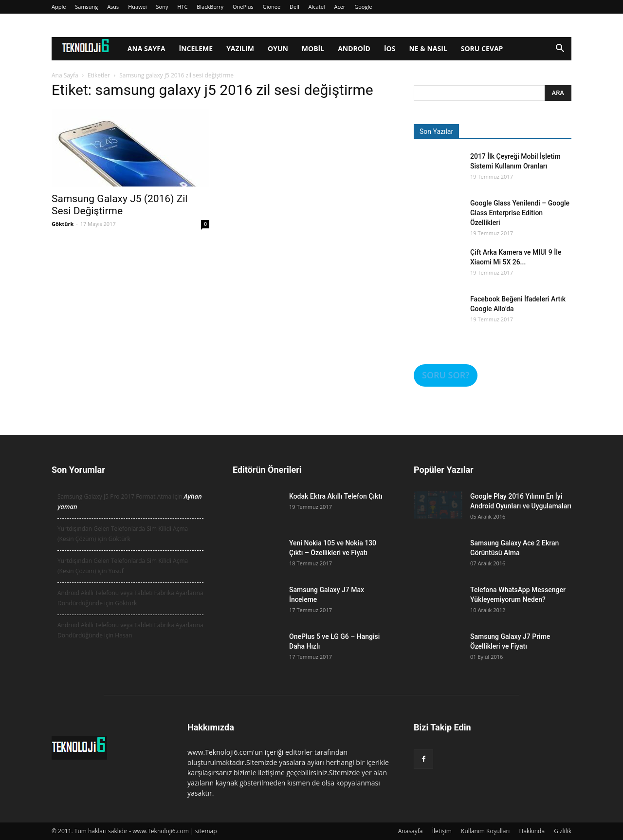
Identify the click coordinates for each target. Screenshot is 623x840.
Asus (113, 7)
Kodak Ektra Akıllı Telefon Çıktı (336, 496)
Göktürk (63, 224)
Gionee (272, 7)
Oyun (278, 48)
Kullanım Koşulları (485, 831)
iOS (390, 48)
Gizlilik (563, 831)
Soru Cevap (482, 48)
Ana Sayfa (147, 48)
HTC (182, 7)
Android (354, 48)
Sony (162, 7)
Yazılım (240, 48)
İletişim (442, 831)
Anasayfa (411, 831)
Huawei (137, 7)
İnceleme (196, 48)
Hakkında (532, 831)
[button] (560, 49)
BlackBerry (210, 7)
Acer (339, 7)
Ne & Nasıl (428, 48)
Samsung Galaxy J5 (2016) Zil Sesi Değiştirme (119, 205)
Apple (59, 7)
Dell (294, 7)
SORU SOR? (446, 375)
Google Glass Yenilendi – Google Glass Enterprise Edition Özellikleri (520, 213)
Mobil (313, 48)
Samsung (86, 7)
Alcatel (317, 7)
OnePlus (243, 7)
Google (363, 7)
